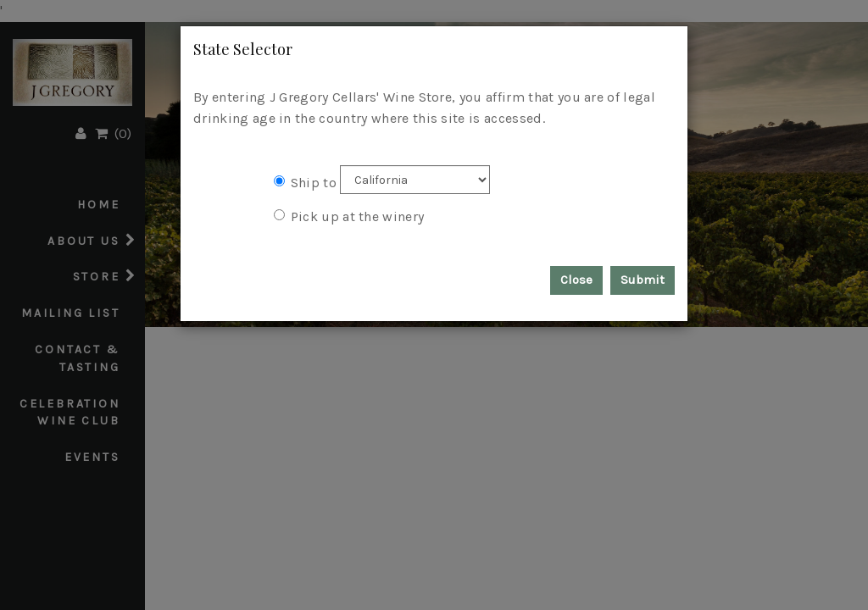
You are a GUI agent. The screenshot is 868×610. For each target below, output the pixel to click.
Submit (643, 280)
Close (576, 280)
